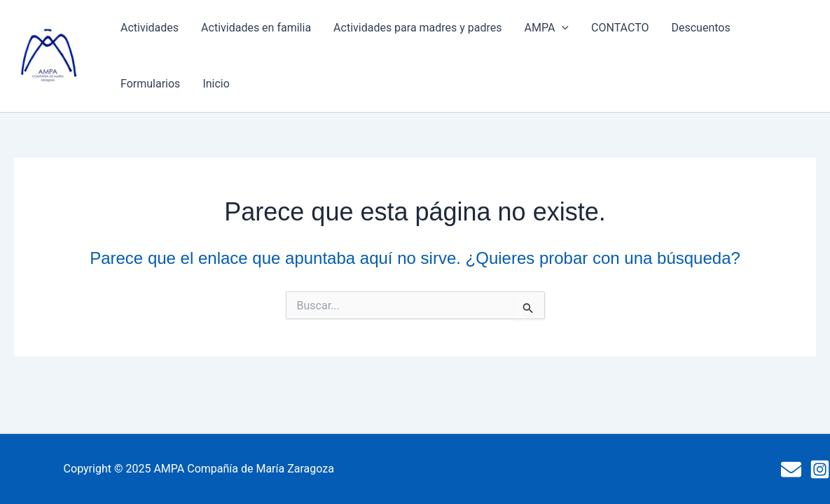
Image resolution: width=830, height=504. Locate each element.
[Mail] (791, 469)
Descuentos (700, 28)
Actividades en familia (256, 28)
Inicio (216, 84)
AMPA (547, 28)
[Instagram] (820, 469)
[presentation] (562, 28)
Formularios (150, 84)
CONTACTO (620, 28)
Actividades (150, 28)
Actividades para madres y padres (418, 28)
